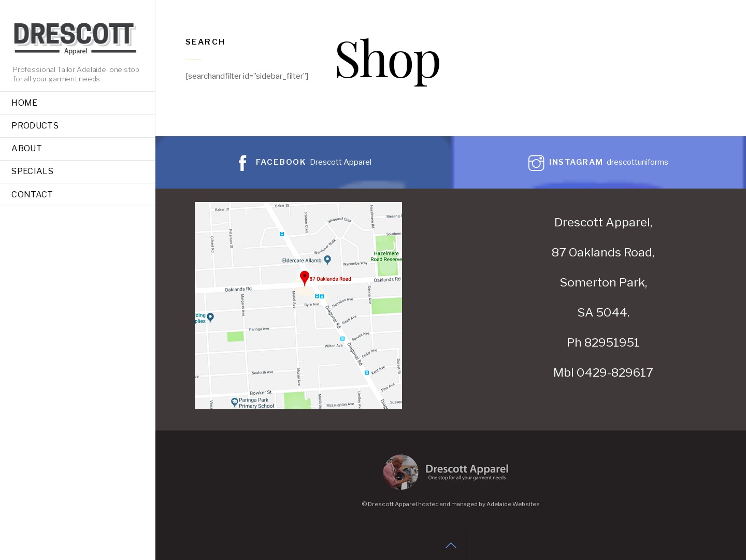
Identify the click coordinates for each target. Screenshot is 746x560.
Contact (32, 195)
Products (35, 126)
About (27, 148)
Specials (32, 171)
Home (24, 103)
